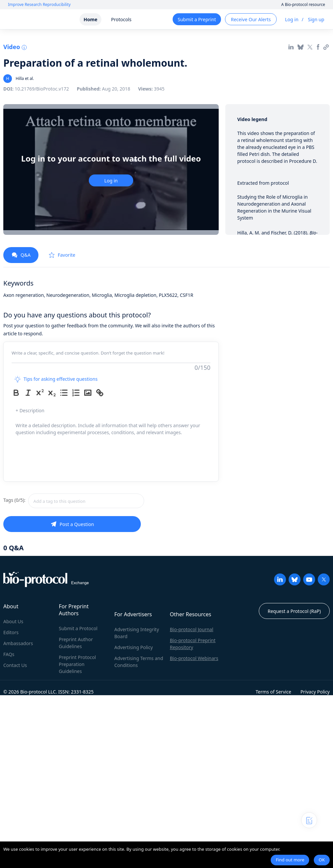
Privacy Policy (315, 692)
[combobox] (86, 501)
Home (90, 19)
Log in (292, 19)
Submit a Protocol (78, 628)
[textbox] (86, 501)
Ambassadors (18, 643)
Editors (11, 632)
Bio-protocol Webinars (194, 658)
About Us (13, 621)
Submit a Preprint (197, 19)
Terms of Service (273, 692)
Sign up (316, 19)
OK (322, 860)
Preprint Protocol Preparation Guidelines (78, 664)
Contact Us (15, 665)
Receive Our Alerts (251, 19)
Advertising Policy (134, 647)
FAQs (9, 654)
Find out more (290, 860)
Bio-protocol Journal (192, 629)
